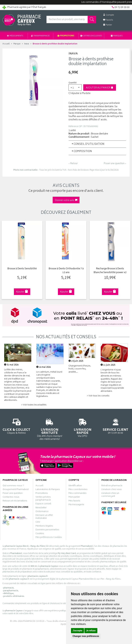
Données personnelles (47, 530)
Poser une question (13, 493)
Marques (117, 36)
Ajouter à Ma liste (79, 94)
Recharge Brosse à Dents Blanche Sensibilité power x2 (110, 271)
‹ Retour (73, 164)
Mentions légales (44, 526)
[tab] (97, 144)
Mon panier (74, 497)
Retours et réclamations (15, 501)
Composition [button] (82, 151)
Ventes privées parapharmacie (43, 499)
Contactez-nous (11, 497)
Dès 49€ (50, 429)
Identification (75, 486)
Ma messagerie (76, 505)
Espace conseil (43, 504)
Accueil (6, 44)
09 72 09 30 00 (115, 426)
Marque (17, 44)
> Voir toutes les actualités (34, 405)
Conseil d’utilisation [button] (88, 144)
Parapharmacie (40, 36)
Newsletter (41, 508)
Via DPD (83, 427)
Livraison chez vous (112, 490)
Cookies (40, 534)
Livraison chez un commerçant (110, 495)
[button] (75, 88)
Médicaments (15, 36)
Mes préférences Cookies (49, 538)
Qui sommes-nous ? (13, 486)
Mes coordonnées (78, 490)
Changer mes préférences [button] (86, 636)
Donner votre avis (66, 200)
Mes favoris (74, 501)
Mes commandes (78, 493)
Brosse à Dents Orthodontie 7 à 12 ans (66, 271)
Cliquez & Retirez (17, 426)
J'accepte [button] (78, 631)
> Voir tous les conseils (98, 396)
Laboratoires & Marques (48, 490)
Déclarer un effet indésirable (44, 517)
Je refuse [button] (91, 631)
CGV (38, 522)
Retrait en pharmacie (112, 486)
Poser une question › (115, 164)
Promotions (66, 36)
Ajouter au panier (100, 88)
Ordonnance (42, 512)
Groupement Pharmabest (16, 490)
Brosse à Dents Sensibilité (22, 269)
